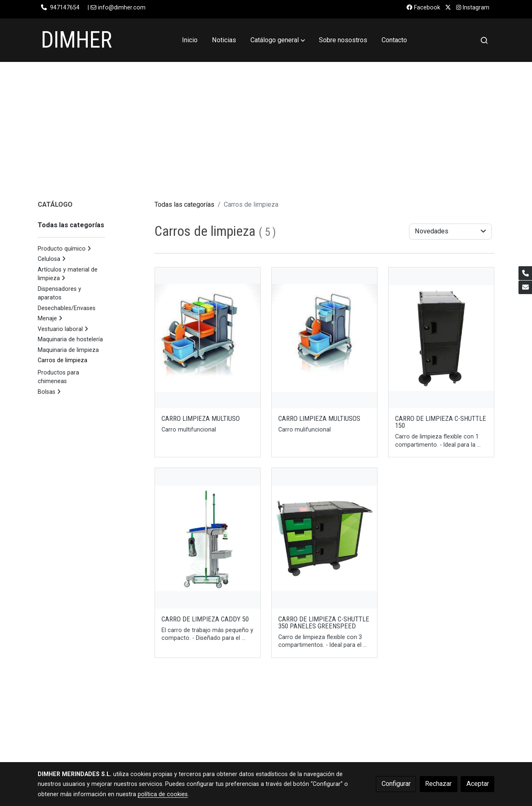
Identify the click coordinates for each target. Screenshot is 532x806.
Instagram (473, 7)
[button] (278, 40)
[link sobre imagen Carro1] (208, 338)
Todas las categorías (184, 204)
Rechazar (438, 784)
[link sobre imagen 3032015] (441, 338)
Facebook (423, 7)
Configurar (396, 784)
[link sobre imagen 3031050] (208, 538)
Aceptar (478, 784)
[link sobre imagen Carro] (325, 338)
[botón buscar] (484, 40)
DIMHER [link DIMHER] (76, 40)
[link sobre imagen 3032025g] (325, 538)
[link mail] (525, 287)
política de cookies (163, 794)
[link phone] (525, 273)
